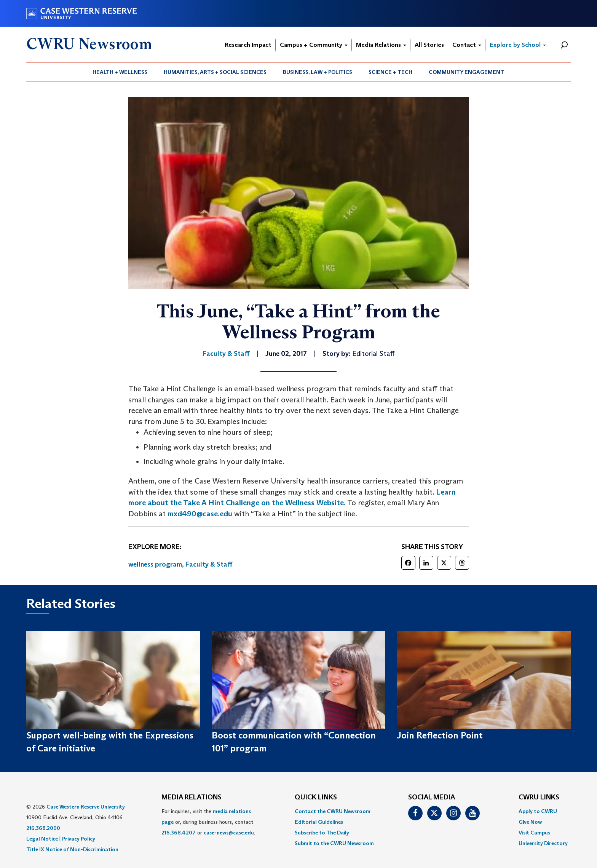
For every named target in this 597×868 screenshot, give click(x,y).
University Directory (543, 843)
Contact (467, 45)
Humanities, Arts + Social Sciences (215, 72)
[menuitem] (120, 72)
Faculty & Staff (209, 564)
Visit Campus (534, 833)
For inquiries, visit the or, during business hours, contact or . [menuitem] (208, 822)
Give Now (530, 822)
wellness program (155, 564)
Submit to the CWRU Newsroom (334, 843)
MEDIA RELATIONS (192, 798)
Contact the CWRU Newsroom (333, 811)
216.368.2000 (43, 828)
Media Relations (381, 45)
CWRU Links (539, 798)
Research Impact (248, 45)
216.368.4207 (179, 833)
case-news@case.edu (229, 833)
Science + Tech (390, 72)
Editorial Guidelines (319, 822)
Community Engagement (466, 72)
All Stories (429, 45)
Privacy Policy (79, 839)
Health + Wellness (120, 72)
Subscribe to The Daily (322, 833)
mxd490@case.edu (200, 514)
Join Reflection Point (440, 735)
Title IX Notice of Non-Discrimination (72, 849)
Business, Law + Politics (318, 72)
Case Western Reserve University (86, 807)
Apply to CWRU (538, 811)
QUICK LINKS (316, 798)
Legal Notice (42, 839)
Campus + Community (314, 45)
